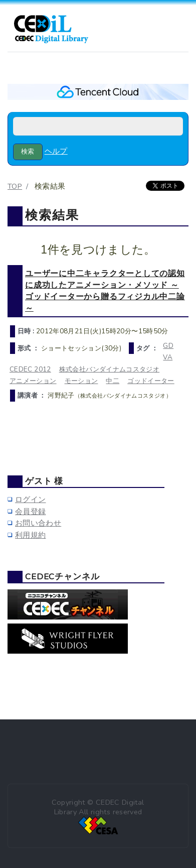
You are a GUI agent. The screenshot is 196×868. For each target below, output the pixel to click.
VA (168, 357)
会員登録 (30, 512)
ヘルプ (56, 151)
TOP (15, 186)
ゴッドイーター (151, 381)
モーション (81, 381)
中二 (113, 381)
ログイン (30, 500)
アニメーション (33, 381)
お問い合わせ (38, 523)
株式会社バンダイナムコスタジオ (110, 369)
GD (168, 346)
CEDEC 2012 (30, 369)
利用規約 (30, 535)
